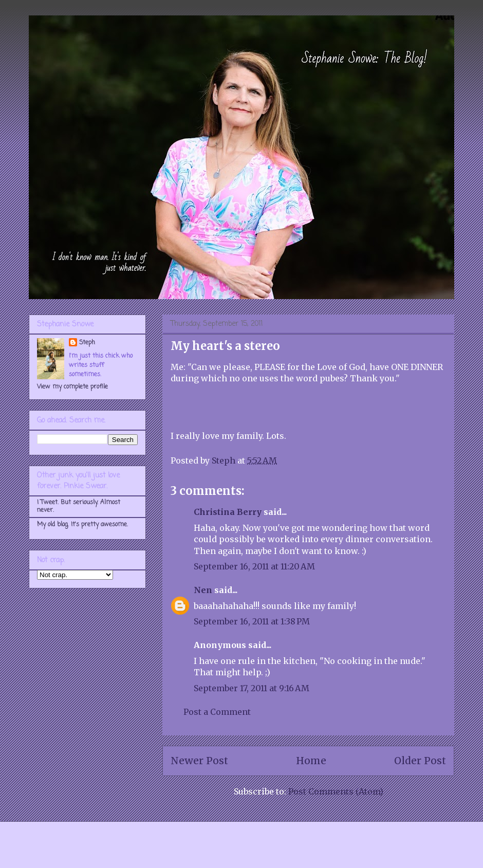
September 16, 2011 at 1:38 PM (252, 621)
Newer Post (199, 761)
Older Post (420, 761)
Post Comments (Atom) (336, 791)
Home (311, 761)
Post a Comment (217, 712)
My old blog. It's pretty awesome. (82, 525)
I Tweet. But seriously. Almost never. (79, 506)
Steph (87, 343)
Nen (203, 590)
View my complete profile (72, 387)
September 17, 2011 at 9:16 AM (252, 688)
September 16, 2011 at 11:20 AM (254, 566)
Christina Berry (228, 512)
